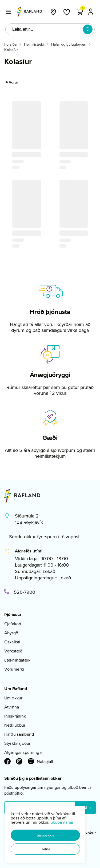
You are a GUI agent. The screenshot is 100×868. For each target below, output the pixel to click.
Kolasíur (11, 50)
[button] (45, 835)
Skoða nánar (62, 822)
